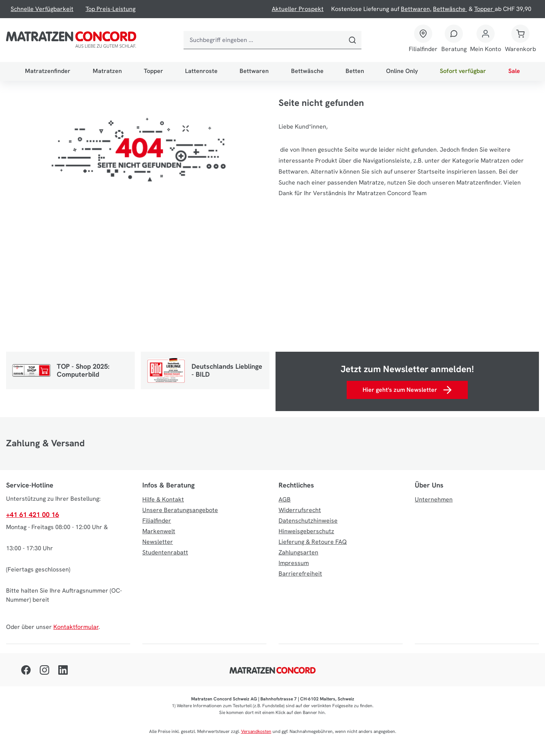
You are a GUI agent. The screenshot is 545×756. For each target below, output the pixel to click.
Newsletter (158, 542)
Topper (484, 9)
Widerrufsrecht (300, 510)
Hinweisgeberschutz (306, 531)
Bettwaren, (416, 9)
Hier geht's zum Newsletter (407, 390)
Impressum (294, 563)
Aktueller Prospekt (298, 9)
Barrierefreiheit (300, 574)
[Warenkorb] (520, 40)
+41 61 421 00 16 (33, 515)
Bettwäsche (450, 9)
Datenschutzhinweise (308, 521)
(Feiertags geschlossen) (38, 569)
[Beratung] (454, 40)
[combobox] (263, 40)
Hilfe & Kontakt (163, 499)
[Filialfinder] (423, 40)
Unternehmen (434, 499)
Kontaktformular (76, 627)
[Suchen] (352, 40)
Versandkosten (256, 731)
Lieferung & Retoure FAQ (313, 542)
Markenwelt (159, 531)
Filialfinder (423, 49)
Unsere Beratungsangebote (180, 510)
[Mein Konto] (486, 40)
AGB (285, 499)
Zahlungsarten (298, 552)
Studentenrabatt (165, 552)
